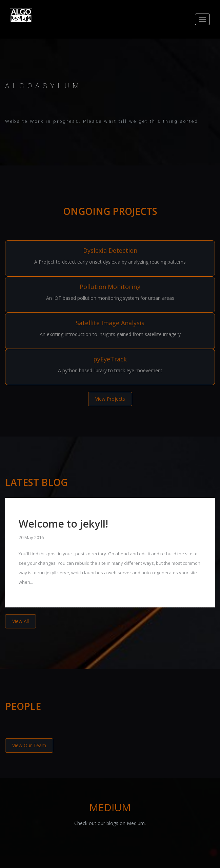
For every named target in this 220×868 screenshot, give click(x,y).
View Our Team (29, 745)
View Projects (110, 399)
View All (21, 621)
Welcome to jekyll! (63, 524)
